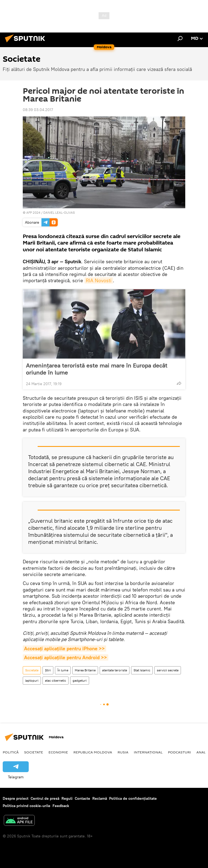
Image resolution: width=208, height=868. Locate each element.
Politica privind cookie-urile (27, 806)
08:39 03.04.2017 (38, 110)
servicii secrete (168, 670)
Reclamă (100, 798)
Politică (11, 752)
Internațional (148, 752)
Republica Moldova (93, 752)
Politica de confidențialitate (133, 798)
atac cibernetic (56, 680)
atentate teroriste (115, 670)
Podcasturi (179, 752)
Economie (58, 752)
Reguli (67, 798)
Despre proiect (16, 798)
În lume (63, 670)
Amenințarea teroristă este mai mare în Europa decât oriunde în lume (97, 369)
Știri (48, 670)
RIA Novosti (99, 280)
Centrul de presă (45, 798)
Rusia (123, 752)
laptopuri (32, 680)
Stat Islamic (142, 670)
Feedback (61, 806)
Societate (32, 670)
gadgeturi (80, 680)
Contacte (82, 798)
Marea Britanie (85, 670)
